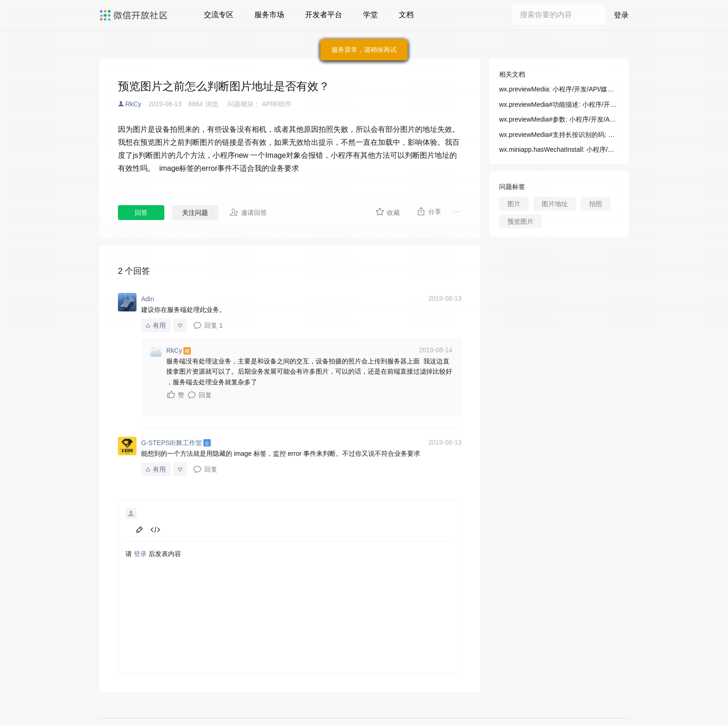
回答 (141, 213)
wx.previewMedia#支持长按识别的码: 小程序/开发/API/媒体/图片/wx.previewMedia (559, 135)
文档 (406, 15)
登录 (621, 15)
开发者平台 (324, 15)
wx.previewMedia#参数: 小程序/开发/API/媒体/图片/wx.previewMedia (559, 119)
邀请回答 (248, 212)
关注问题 (195, 213)
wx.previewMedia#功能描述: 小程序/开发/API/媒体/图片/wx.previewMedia (559, 104)
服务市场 (269, 15)
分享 (429, 211)
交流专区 (219, 15)
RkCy (133, 104)
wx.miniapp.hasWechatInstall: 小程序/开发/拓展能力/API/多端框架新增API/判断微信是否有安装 (559, 149)
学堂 (370, 15)
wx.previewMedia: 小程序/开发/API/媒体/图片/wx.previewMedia (559, 89)
